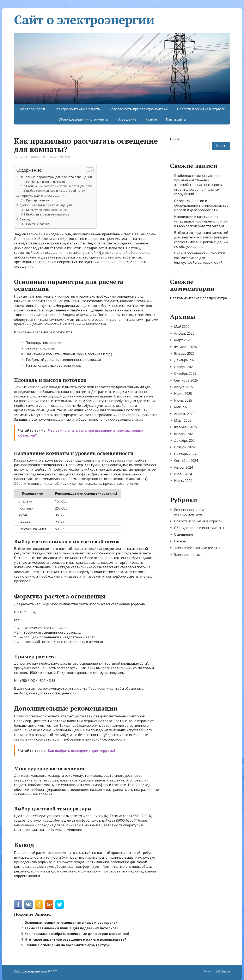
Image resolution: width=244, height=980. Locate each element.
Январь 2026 (184, 353)
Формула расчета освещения (42, 195)
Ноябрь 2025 (184, 367)
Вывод (25, 219)
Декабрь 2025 (185, 360)
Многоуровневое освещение (47, 210)
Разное (151, 119)
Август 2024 (184, 467)
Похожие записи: (38, 224)
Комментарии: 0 (60, 157)
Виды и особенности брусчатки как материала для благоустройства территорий (200, 258)
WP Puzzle (223, 971)
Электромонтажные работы (78, 109)
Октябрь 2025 (185, 373)
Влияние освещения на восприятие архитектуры (67, 945)
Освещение (127, 119)
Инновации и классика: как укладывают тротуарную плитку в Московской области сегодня (201, 221)
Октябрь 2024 (185, 454)
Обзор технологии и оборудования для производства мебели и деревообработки (201, 205)
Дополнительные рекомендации (46, 205)
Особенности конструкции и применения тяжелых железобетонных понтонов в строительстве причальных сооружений (198, 185)
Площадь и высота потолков (46, 182)
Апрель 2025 (184, 414)
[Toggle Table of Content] (88, 171)
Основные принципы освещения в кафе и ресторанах (71, 923)
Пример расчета (38, 200)
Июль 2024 (183, 474)
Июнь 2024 (183, 481)
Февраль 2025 (185, 427)
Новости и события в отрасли (201, 109)
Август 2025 (184, 387)
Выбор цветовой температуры (48, 214)
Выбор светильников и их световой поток (56, 191)
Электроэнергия (32, 109)
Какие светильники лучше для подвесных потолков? (71, 928)
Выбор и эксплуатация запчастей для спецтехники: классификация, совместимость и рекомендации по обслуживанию (201, 240)
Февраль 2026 (185, 347)
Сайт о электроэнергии (84, 20)
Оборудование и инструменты (83, 119)
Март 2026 (183, 340)
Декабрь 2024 (185, 440)
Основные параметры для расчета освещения (56, 177)
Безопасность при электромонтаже (139, 109)
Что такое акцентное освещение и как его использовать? (75, 939)
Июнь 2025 (183, 400)
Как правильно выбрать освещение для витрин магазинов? (77, 934)
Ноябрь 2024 (184, 447)
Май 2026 (182, 327)
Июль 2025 (183, 394)
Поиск (175, 139)
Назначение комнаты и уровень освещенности (59, 186)
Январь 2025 (184, 434)
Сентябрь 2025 (186, 380)
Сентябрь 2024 (186, 461)
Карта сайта (176, 119)
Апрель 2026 (184, 333)
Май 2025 (182, 407)
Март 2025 (183, 420)
